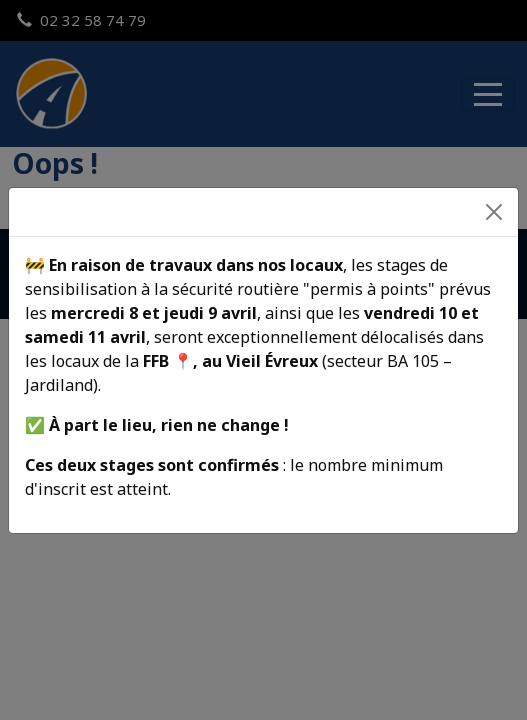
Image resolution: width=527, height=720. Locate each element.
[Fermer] (494, 212)
